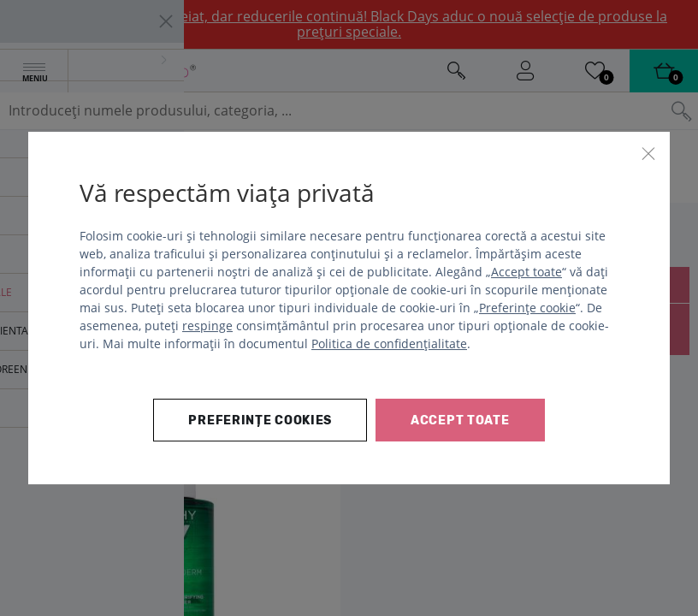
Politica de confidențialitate (389, 344)
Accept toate (526, 272)
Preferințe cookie (527, 308)
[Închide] (648, 153)
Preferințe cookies (260, 421)
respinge (207, 326)
